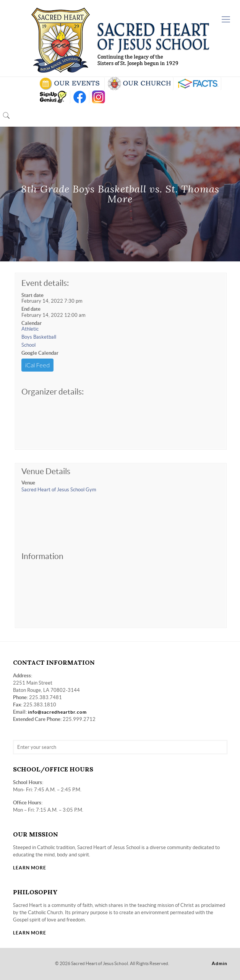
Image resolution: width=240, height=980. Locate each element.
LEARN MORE (30, 868)
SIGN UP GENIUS (53, 97)
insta (99, 97)
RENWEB (197, 84)
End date (31, 309)
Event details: (45, 283)
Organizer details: (53, 392)
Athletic (30, 329)
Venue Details (46, 471)
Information (42, 556)
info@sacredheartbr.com (57, 712)
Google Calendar (40, 353)
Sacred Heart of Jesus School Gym (59, 490)
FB (80, 97)
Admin (220, 963)
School (28, 345)
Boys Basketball (39, 337)
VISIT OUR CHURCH (139, 84)
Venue (28, 483)
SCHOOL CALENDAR (70, 84)
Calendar (32, 323)
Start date (32, 295)
